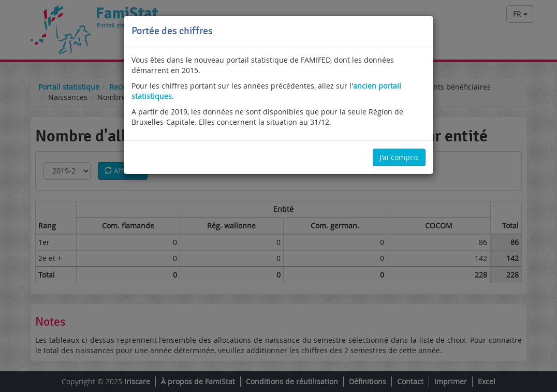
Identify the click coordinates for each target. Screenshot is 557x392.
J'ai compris (399, 157)
